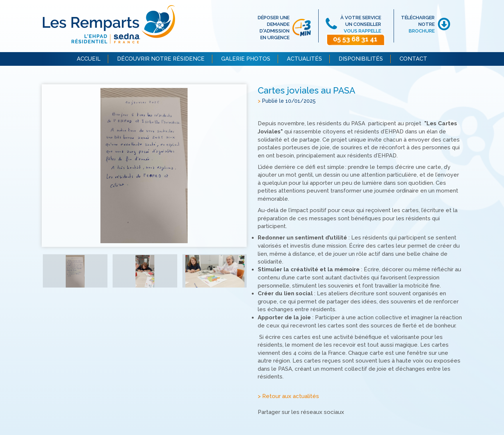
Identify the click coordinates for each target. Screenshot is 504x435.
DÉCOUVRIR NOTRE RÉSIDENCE (161, 59)
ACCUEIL (89, 59)
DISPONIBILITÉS (361, 59)
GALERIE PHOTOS (246, 59)
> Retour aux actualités (288, 396)
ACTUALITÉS (304, 59)
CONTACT (413, 59)
